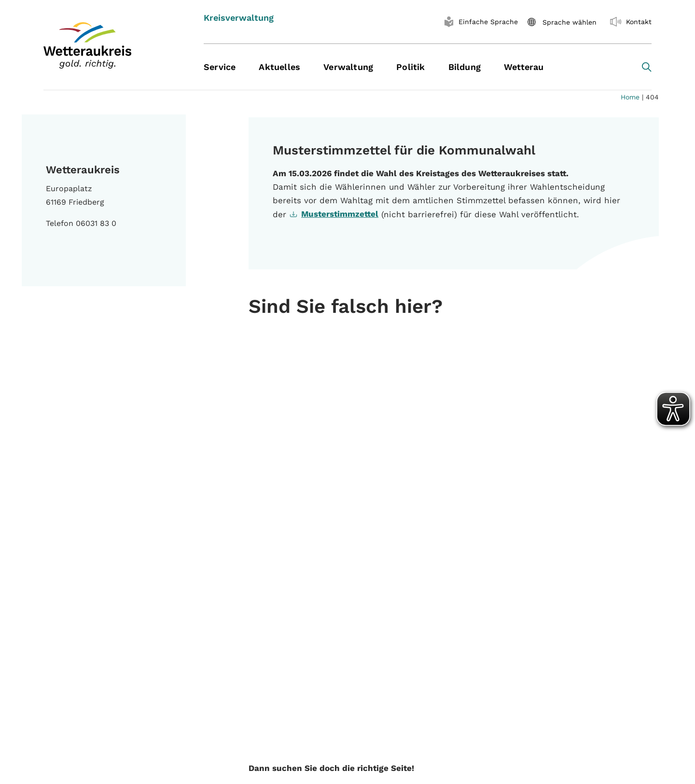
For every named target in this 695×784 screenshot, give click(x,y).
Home (630, 97)
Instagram (148, 679)
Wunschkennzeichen (318, 692)
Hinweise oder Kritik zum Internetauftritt (127, 707)
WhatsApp (68, 690)
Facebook (67, 679)
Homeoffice (525, 704)
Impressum (524, 610)
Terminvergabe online (319, 676)
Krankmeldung (530, 688)
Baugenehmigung (311, 659)
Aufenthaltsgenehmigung (326, 643)
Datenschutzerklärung (545, 626)
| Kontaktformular (448, 765)
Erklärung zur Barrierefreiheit (558, 643)
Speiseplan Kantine (315, 610)
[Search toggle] (647, 67)
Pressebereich (305, 626)
